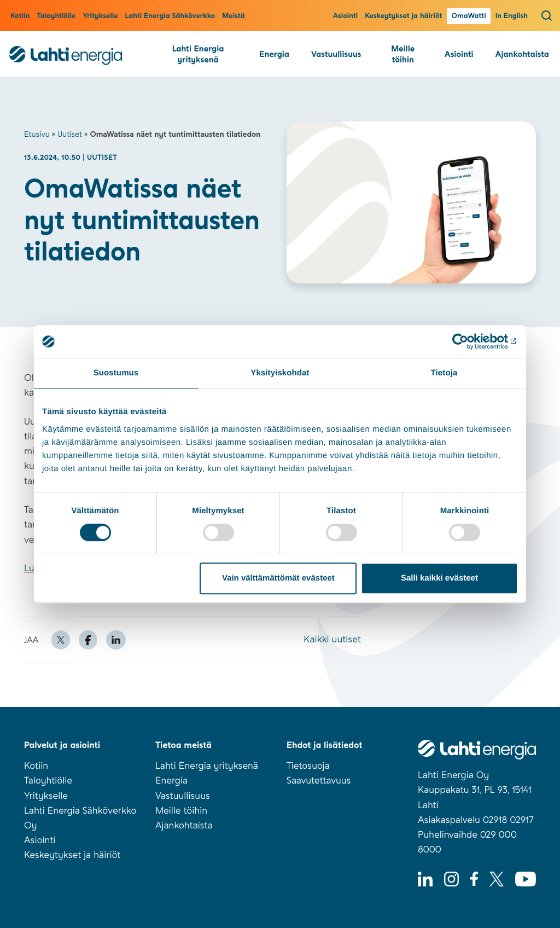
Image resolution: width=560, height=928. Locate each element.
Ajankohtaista (522, 54)
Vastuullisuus (336, 54)
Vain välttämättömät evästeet (278, 578)
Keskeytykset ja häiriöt (403, 16)
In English (512, 16)
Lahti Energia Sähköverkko (170, 16)
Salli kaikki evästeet (439, 578)
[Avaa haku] (547, 15)
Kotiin (20, 16)
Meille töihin (403, 54)
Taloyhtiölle (56, 16)
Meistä (233, 16)
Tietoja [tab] (444, 373)
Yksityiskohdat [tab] (280, 373)
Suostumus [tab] (116, 373)
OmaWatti (468, 16)
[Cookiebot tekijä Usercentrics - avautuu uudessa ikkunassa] (470, 341)
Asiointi (346, 16)
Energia (274, 54)
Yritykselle (100, 16)
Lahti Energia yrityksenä (198, 54)
